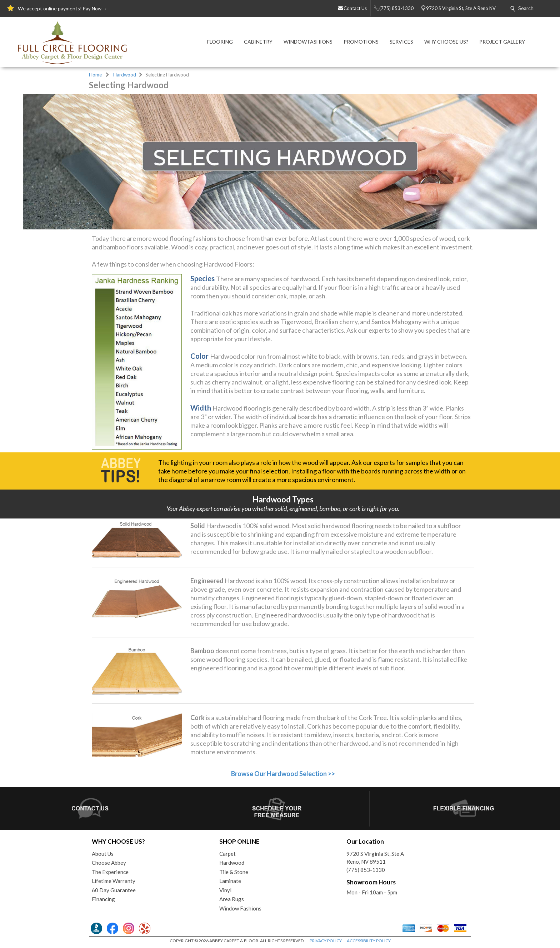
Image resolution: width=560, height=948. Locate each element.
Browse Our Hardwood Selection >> (283, 774)
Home (95, 75)
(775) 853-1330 (366, 870)
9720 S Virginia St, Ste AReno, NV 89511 (375, 858)
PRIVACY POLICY (326, 941)
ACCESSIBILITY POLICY (369, 941)
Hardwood (125, 75)
